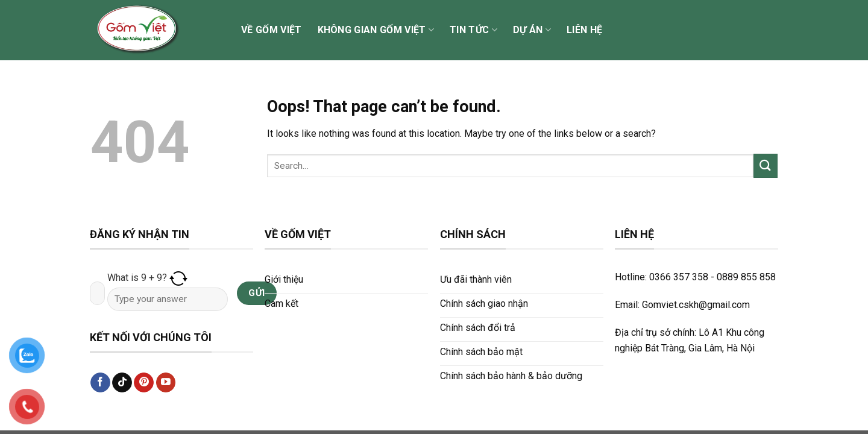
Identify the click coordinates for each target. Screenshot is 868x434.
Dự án (532, 30)
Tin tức (473, 30)
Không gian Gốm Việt (376, 30)
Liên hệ (584, 30)
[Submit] (766, 165)
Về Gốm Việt (272, 30)
